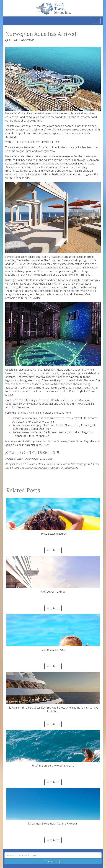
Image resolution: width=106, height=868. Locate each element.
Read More (53, 550)
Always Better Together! (53, 517)
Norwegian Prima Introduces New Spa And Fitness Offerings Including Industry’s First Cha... (53, 692)
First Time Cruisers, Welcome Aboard (53, 749)
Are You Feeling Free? (53, 575)
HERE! (55, 142)
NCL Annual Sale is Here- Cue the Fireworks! (53, 807)
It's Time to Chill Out (53, 633)
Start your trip (53, 861)
